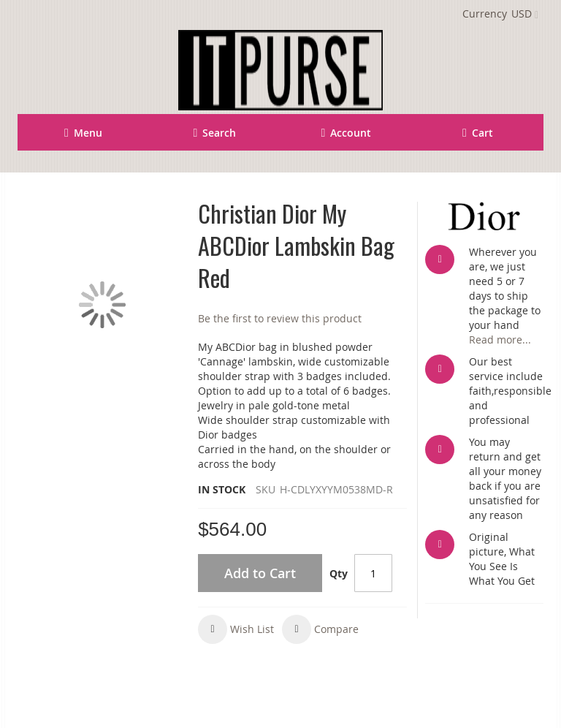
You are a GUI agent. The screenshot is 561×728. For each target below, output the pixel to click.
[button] (236, 629)
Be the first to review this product (280, 318)
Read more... (500, 340)
